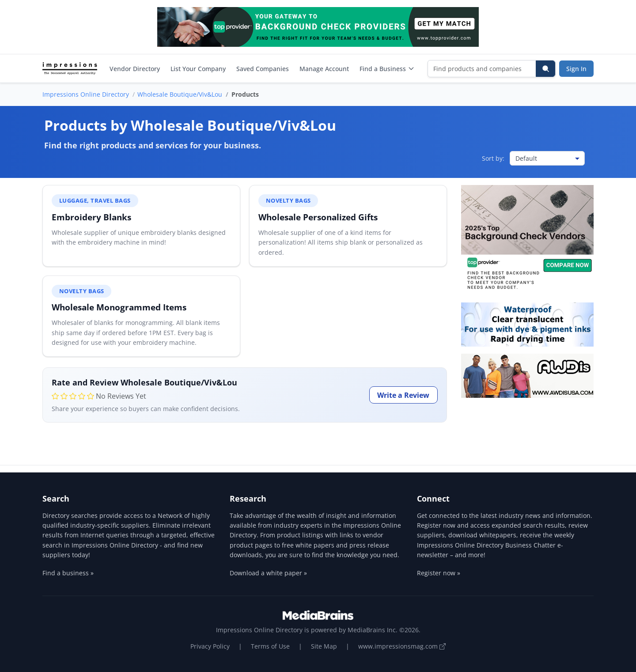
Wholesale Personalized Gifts (318, 217)
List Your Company (198, 69)
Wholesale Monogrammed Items (119, 307)
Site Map (324, 646)
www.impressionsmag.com (402, 646)
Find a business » (68, 573)
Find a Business (387, 69)
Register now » (439, 573)
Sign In (576, 69)
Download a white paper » (268, 573)
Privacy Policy (210, 646)
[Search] (545, 69)
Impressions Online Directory (86, 94)
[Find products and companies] (482, 69)
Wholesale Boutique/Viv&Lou (180, 94)
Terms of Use (270, 646)
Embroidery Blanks (91, 217)
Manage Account (324, 69)
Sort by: (493, 158)
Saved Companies (263, 69)
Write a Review (403, 395)
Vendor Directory (135, 69)
